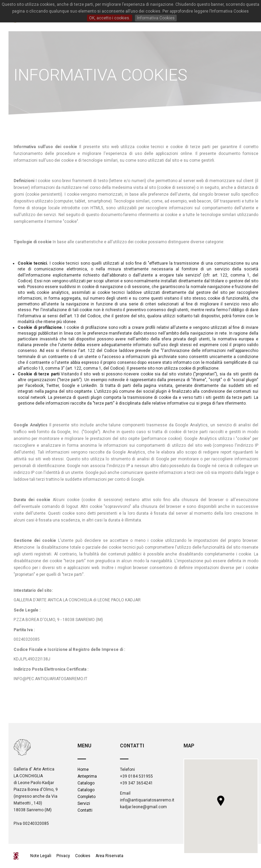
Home (83, 769)
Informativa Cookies (156, 18)
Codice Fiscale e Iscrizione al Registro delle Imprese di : (69, 650)
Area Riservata (109, 856)
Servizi (84, 803)
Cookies (83, 856)
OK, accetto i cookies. (110, 18)
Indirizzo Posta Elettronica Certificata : (51, 669)
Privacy (63, 856)
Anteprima (87, 776)
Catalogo (86, 783)
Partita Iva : (24, 630)
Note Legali (41, 856)
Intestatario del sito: (33, 590)
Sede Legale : (27, 610)
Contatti (85, 810)
